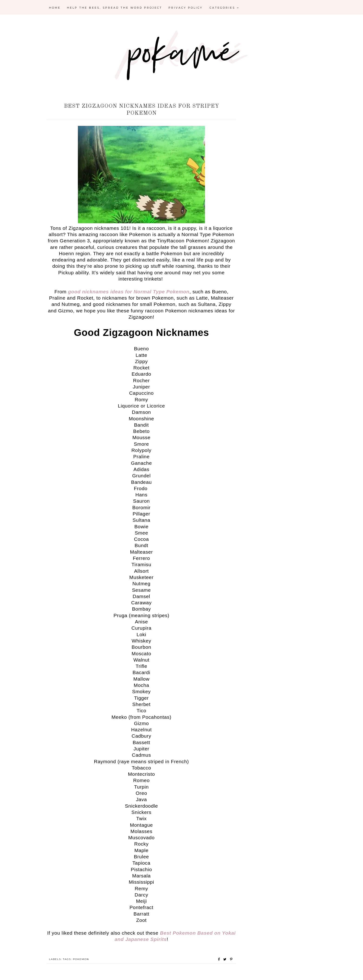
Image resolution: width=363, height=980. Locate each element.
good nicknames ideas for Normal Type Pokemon (129, 292)
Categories (224, 8)
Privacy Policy (186, 8)
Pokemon (81, 959)
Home (55, 8)
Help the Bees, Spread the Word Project (115, 8)
